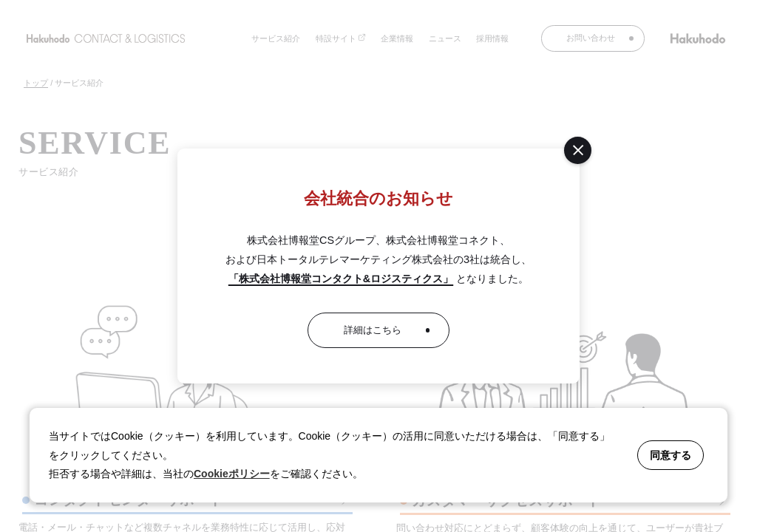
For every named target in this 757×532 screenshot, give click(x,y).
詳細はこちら (373, 330)
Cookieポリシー (232, 474)
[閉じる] (578, 150)
